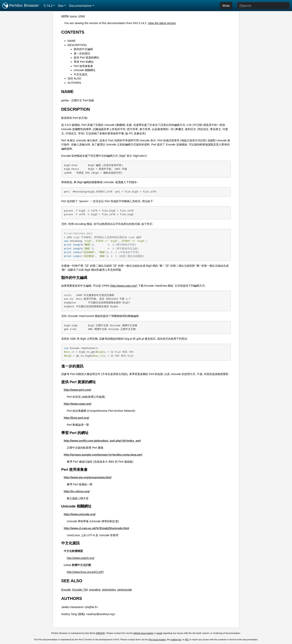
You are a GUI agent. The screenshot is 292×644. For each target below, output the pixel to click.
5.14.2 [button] (48, 6)
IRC (187, 640)
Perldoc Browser (21, 6)
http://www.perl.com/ (78, 390)
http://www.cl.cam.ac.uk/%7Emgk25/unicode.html (96, 528)
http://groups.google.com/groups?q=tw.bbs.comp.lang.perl (103, 455)
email (160, 633)
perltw (65, 16)
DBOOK (100, 633)
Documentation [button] (80, 6)
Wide (226, 6)
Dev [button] (61, 6)
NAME (72, 41)
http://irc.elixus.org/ (77, 491)
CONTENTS (73, 32)
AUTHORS (74, 83)
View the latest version (162, 23)
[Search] (263, 6)
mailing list (176, 640)
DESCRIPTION (77, 45)
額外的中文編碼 (83, 49)
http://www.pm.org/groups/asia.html (88, 477)
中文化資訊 (81, 74)
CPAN (81, 16)
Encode (66, 590)
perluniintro (109, 590)
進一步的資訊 (82, 53)
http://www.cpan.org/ (124, 286)
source (74, 16)
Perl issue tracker (157, 640)
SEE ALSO (74, 78)
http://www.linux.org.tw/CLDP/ (85, 572)
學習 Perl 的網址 (84, 62)
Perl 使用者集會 (83, 66)
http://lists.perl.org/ (76, 418)
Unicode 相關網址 (85, 70)
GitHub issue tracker (143, 633)
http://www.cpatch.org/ (81, 558)
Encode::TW (80, 590)
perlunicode (125, 590)
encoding (95, 590)
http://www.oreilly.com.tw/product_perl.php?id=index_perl (102, 441)
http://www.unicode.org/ (80, 514)
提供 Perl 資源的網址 (87, 57)
